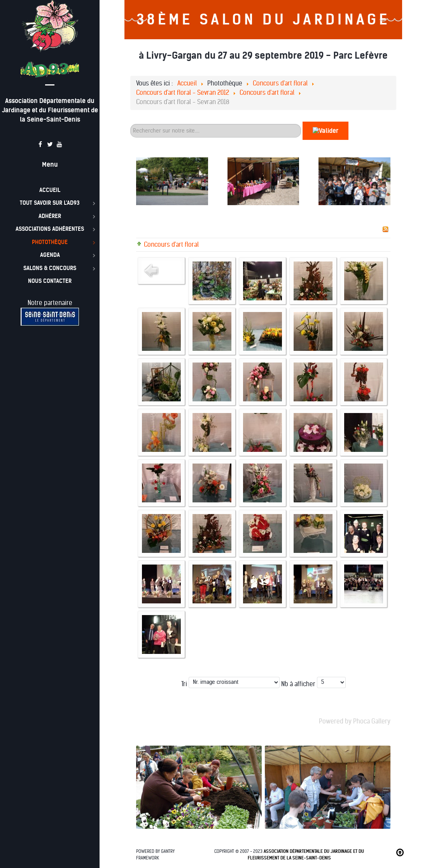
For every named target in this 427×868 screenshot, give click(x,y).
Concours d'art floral (171, 245)
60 (130, 122)
